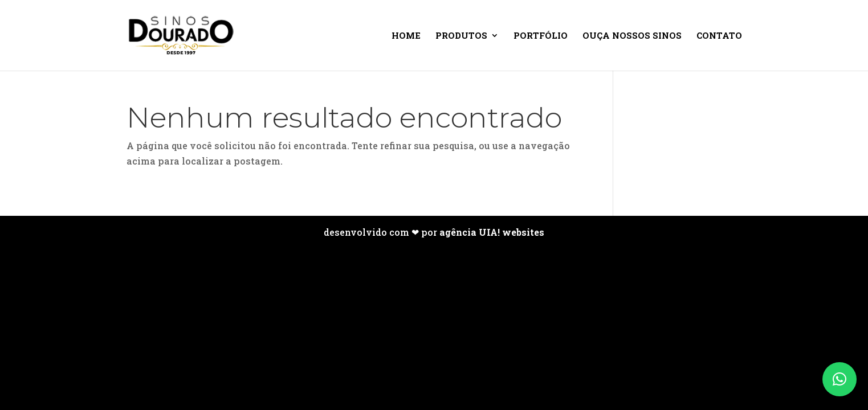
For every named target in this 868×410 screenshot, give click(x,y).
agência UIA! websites (492, 232)
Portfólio (541, 36)
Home (406, 36)
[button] (840, 379)
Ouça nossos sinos (632, 36)
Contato (719, 36)
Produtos (461, 36)
